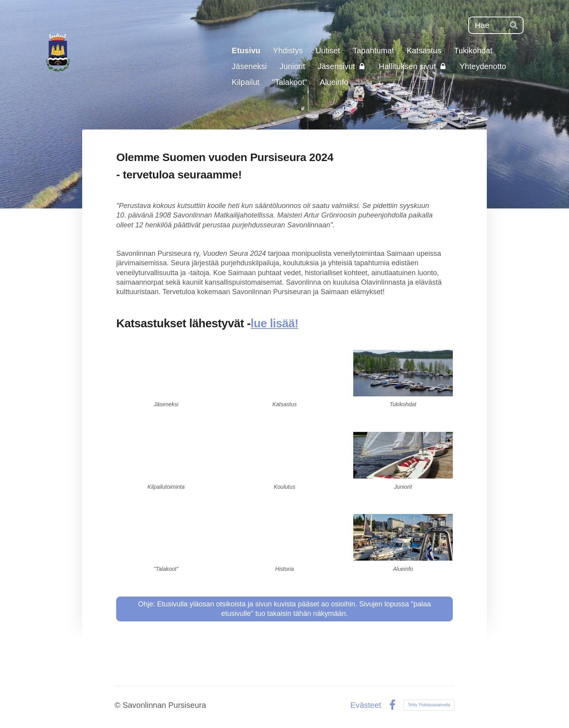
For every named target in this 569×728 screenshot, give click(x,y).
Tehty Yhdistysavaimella (429, 705)
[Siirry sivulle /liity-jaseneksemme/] (166, 373)
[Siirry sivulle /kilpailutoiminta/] (166, 455)
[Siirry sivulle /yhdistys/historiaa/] (284, 537)
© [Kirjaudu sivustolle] (119, 705)
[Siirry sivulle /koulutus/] (284, 455)
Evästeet (366, 705)
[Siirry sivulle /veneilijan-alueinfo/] (403, 537)
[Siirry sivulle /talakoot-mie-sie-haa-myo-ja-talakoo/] (166, 537)
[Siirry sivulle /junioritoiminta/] (403, 455)
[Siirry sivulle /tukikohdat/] (403, 373)
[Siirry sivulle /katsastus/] (284, 373)
